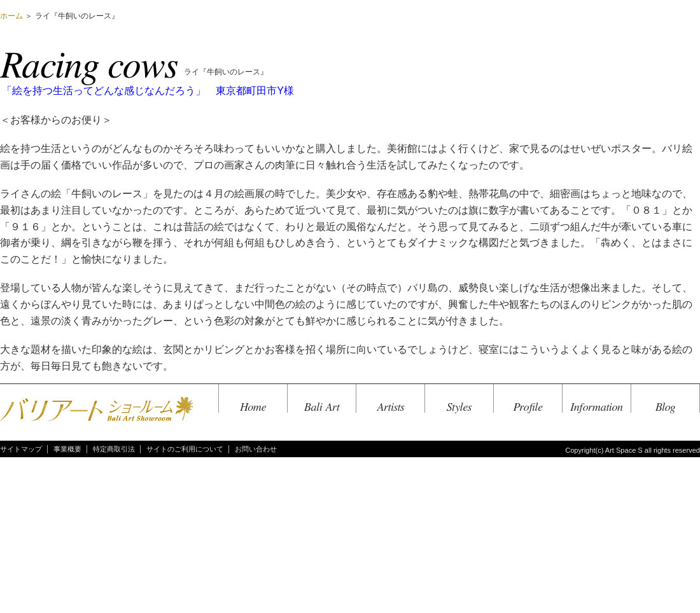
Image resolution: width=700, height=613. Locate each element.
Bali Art (322, 407)
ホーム (11, 16)
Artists (391, 407)
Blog (665, 407)
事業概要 (67, 449)
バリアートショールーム (97, 410)
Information (597, 407)
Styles (459, 407)
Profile (528, 407)
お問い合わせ (256, 449)
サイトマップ (21, 449)
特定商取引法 (114, 449)
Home (253, 407)
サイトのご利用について (185, 449)
